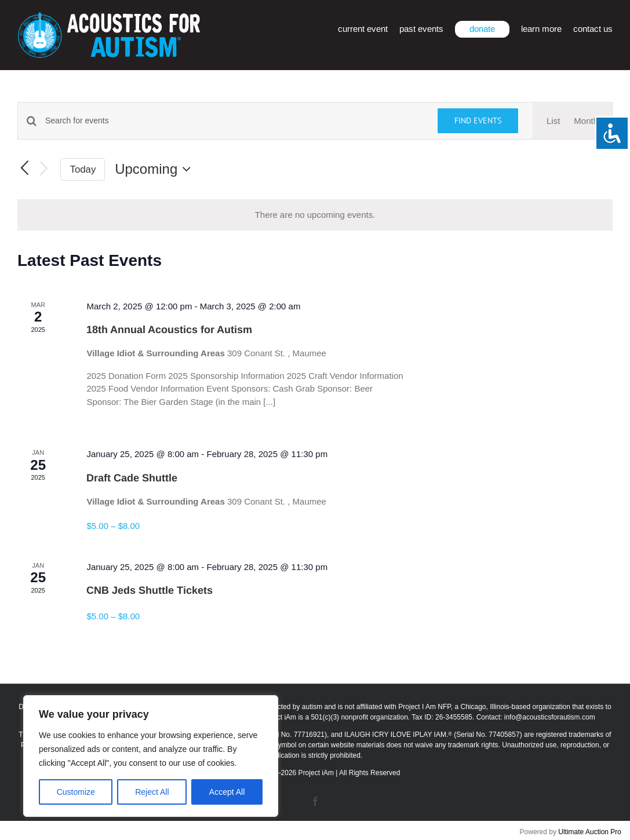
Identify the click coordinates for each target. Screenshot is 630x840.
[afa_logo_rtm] (109, 17)
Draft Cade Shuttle (132, 478)
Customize (76, 792)
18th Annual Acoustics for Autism (169, 330)
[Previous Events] (24, 169)
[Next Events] (44, 169)
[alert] (315, 215)
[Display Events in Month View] (586, 121)
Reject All (152, 792)
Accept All (227, 792)
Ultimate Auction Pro (590, 832)
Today (83, 169)
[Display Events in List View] (553, 121)
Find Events (478, 120)
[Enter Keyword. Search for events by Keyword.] (234, 121)
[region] (151, 756)
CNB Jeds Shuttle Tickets (150, 590)
